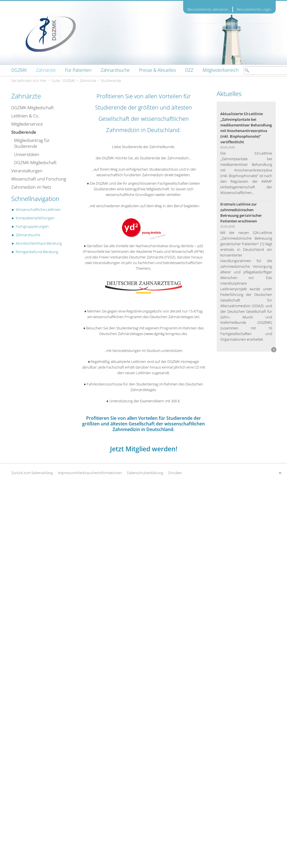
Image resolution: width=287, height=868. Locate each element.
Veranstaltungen (27, 171)
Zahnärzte (88, 81)
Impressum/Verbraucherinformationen (90, 473)
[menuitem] (19, 70)
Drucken (175, 473)
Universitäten (27, 154)
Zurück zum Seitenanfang (32, 473)
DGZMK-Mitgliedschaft (32, 108)
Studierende (111, 81)
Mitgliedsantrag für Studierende (32, 143)
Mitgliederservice (27, 124)
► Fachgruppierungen (30, 226)
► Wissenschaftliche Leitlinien (36, 209)
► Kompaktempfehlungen (33, 218)
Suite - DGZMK (63, 81)
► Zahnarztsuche (26, 235)
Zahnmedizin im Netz (31, 187)
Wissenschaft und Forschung (39, 179)
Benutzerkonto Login (254, 9)
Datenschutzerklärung (145, 473)
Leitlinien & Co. (25, 116)
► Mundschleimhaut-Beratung (37, 243)
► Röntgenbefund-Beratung (35, 252)
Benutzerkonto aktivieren (208, 9)
